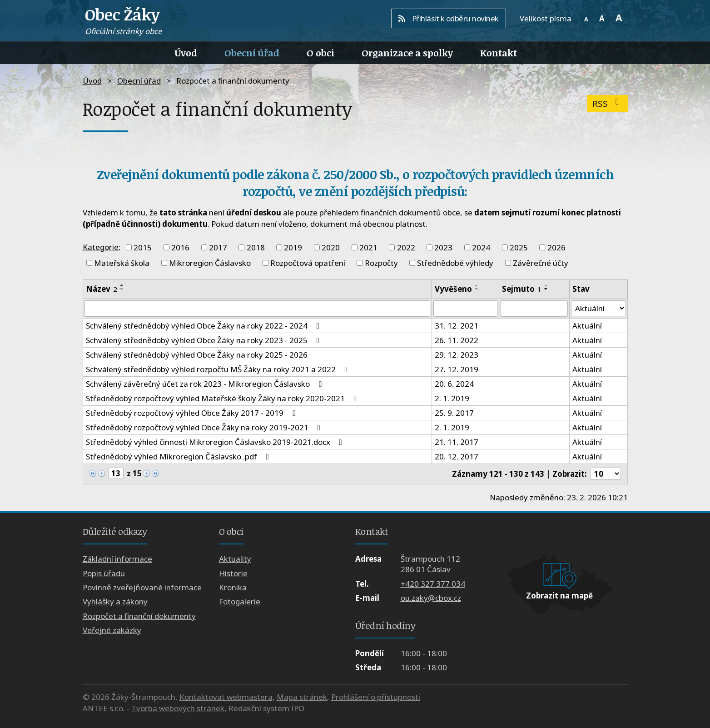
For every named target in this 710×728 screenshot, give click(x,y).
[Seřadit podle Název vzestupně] (122, 285)
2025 (519, 247)
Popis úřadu (104, 573)
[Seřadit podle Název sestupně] (122, 289)
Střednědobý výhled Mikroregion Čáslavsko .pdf (179, 456)
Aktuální (587, 326)
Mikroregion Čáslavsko (210, 263)
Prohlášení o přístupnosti (376, 697)
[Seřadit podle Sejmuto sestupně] (546, 289)
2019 (293, 247)
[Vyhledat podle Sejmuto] (534, 309)
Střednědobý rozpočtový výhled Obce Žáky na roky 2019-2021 (205, 427)
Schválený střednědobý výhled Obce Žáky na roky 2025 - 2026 (197, 355)
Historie (233, 573)
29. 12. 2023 (457, 355)
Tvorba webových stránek (178, 708)
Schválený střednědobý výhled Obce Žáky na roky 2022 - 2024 (204, 326)
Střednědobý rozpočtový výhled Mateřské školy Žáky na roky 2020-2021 (223, 398)
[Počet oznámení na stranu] (606, 474)
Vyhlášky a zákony (115, 602)
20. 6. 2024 (454, 384)
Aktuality (235, 559)
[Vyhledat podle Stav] (598, 309)
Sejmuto (522, 289)
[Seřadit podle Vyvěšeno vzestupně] (477, 285)
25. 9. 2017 (454, 413)
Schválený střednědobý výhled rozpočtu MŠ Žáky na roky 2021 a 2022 (218, 369)
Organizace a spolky (407, 53)
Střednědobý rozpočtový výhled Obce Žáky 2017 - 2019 (192, 413)
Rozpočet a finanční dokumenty (139, 616)
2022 (406, 247)
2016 (180, 247)
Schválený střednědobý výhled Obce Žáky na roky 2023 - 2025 (204, 340)
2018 (256, 247)
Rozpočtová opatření (308, 263)
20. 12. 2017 (457, 456)
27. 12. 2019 (457, 369)
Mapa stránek (302, 697)
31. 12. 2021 (457, 326)
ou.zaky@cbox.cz (431, 598)
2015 (143, 247)
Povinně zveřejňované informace (142, 587)
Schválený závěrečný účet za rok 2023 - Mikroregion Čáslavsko (206, 384)
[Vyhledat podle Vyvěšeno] (465, 309)
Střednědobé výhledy (455, 263)
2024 (481, 247)
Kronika (233, 587)
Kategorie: (102, 247)
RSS (608, 103)
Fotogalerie (240, 602)
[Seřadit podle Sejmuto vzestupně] (546, 285)
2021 (368, 247)
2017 (218, 247)
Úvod (186, 53)
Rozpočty (381, 263)
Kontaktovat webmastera (226, 697)
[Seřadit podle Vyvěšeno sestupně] (477, 289)
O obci (320, 53)
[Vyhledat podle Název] (257, 309)
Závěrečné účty (541, 263)
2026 (556, 247)
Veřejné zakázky (112, 630)
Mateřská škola (122, 263)
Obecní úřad (252, 53)
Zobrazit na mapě (559, 596)
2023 (443, 247)
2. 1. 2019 (452, 398)
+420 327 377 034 (433, 584)
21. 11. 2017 (457, 442)
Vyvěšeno (453, 289)
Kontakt (499, 53)
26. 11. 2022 (457, 340)
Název (102, 289)
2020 (331, 247)
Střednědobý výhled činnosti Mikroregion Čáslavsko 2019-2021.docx (216, 442)
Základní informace (117, 559)
